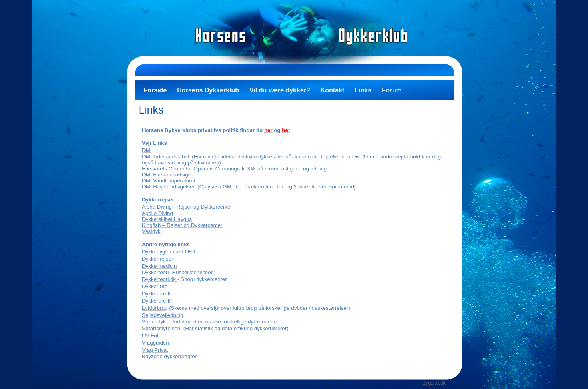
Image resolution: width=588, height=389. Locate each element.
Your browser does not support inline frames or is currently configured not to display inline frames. (295, 242)
